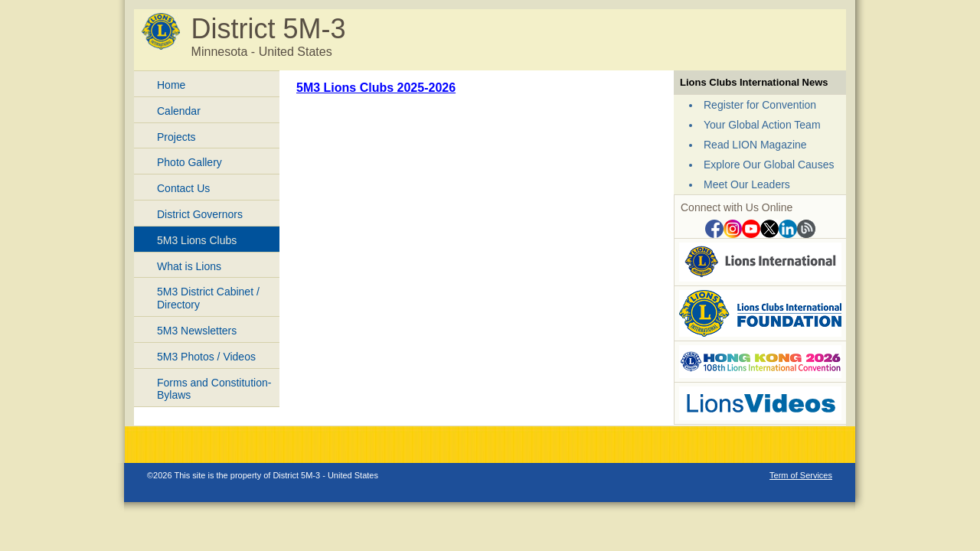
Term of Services (801, 475)
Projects (176, 137)
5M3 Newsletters (197, 331)
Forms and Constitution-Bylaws (214, 389)
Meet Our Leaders (747, 184)
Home (171, 85)
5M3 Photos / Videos (206, 357)
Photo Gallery (189, 162)
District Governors (200, 214)
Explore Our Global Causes (769, 165)
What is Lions (189, 266)
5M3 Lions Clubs (197, 240)
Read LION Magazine (755, 145)
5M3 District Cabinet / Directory (208, 298)
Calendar (179, 111)
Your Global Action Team (762, 125)
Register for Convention (760, 105)
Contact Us (183, 188)
